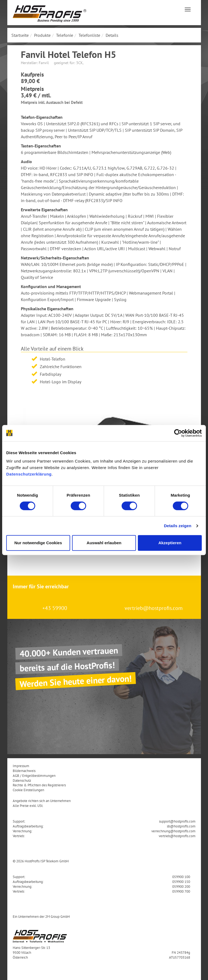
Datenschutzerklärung (29, 474)
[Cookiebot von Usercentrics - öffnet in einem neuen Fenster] (178, 433)
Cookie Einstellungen (28, 790)
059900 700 (181, 891)
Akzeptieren (170, 543)
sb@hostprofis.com (181, 826)
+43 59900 (55, 608)
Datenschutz (22, 780)
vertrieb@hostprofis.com (154, 608)
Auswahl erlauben (104, 543)
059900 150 (181, 882)
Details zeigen (178, 526)
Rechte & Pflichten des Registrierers (39, 785)
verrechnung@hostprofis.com (173, 831)
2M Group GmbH (58, 916)
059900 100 (181, 877)
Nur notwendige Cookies (38, 543)
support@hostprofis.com (177, 821)
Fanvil (44, 63)
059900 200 (181, 886)
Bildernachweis (24, 771)
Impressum (21, 766)
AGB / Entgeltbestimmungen (34, 776)
